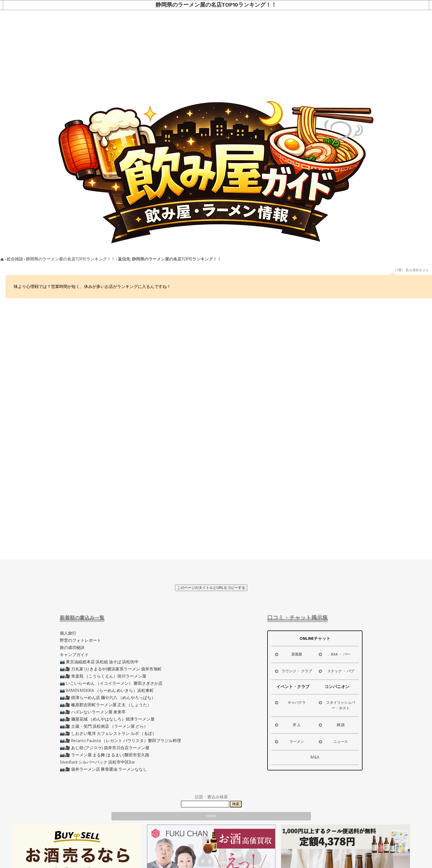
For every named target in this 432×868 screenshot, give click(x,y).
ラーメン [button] (289, 742)
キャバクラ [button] (290, 703)
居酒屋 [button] (288, 654)
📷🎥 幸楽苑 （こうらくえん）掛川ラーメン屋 (103, 676)
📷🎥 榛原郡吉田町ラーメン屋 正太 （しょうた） (106, 705)
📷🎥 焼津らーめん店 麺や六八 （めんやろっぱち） (108, 698)
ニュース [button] (333, 742)
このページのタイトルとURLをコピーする (211, 588)
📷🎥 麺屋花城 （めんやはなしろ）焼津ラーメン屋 (107, 719)
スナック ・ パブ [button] (336, 671)
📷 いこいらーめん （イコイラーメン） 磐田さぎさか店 (111, 684)
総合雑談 (15, 259)
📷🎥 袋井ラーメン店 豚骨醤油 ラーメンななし (103, 769)
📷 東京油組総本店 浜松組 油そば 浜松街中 (99, 662)
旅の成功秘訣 (72, 648)
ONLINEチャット (315, 639)
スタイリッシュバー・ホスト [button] (336, 705)
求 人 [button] (287, 725)
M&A (315, 757)
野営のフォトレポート (80, 641)
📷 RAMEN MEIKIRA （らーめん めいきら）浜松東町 (107, 691)
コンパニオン (337, 687)
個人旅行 (68, 633)
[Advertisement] (216, 52)
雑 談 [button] (331, 725)
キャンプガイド (74, 655)
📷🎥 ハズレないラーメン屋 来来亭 (93, 712)
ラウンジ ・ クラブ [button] (293, 671)
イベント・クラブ (293, 687)
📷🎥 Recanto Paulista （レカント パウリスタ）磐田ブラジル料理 (120, 741)
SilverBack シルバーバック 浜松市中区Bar (97, 762)
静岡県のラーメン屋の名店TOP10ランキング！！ (71, 259)
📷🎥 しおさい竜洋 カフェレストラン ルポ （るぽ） (108, 734)
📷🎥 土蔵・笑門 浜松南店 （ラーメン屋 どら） (104, 727)
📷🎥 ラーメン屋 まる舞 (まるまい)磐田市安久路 (105, 755)
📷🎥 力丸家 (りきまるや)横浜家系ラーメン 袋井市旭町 (111, 669)
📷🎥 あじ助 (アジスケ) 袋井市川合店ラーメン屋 (105, 748)
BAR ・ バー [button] (334, 654)
